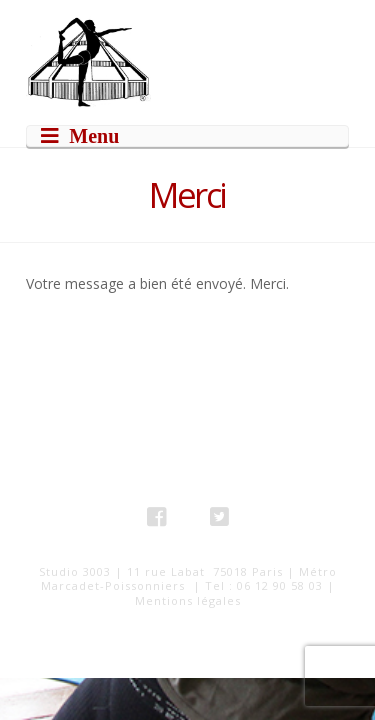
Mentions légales (188, 600)
